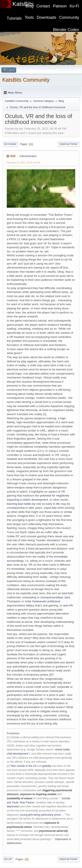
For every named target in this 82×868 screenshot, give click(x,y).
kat (13, 156)
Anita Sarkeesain (36, 601)
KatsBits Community (26, 80)
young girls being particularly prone (40, 815)
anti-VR (68, 605)
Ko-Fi (74, 6)
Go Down (10, 144)
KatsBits (23, 4)
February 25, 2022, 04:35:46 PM (23, 163)
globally (47, 766)
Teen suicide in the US (23, 766)
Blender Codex (66, 30)
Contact (43, 6)
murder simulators (48, 540)
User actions (68, 144)
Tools (29, 17)
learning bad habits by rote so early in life (33, 504)
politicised (54, 601)
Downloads (46, 17)
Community (69, 17)
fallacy (30, 605)
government (14, 691)
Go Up (8, 859)
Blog (30, 6)
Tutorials (14, 18)
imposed (28, 691)
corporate (63, 687)
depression (13, 806)
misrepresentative (52, 597)
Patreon (60, 6)
